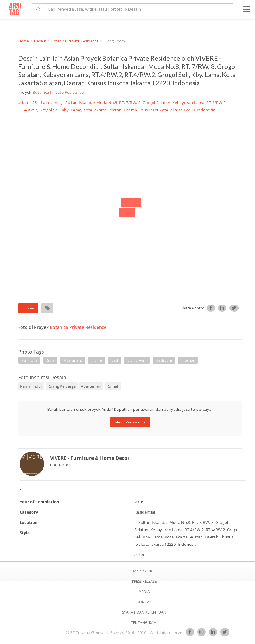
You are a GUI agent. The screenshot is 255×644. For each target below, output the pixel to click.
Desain (40, 41)
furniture (30, 360)
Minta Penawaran (130, 422)
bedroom (164, 360)
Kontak (144, 602)
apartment (73, 360)
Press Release (144, 581)
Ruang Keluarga (62, 386)
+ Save (28, 308)
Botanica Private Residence (75, 41)
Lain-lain (49, 103)
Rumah (113, 386)
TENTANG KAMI (144, 623)
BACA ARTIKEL (144, 571)
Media (144, 592)
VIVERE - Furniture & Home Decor (90, 458)
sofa (51, 360)
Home (24, 41)
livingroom (137, 360)
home (97, 360)
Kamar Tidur (31, 386)
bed (115, 360)
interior (188, 360)
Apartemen (91, 386)
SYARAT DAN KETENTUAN (144, 612)
